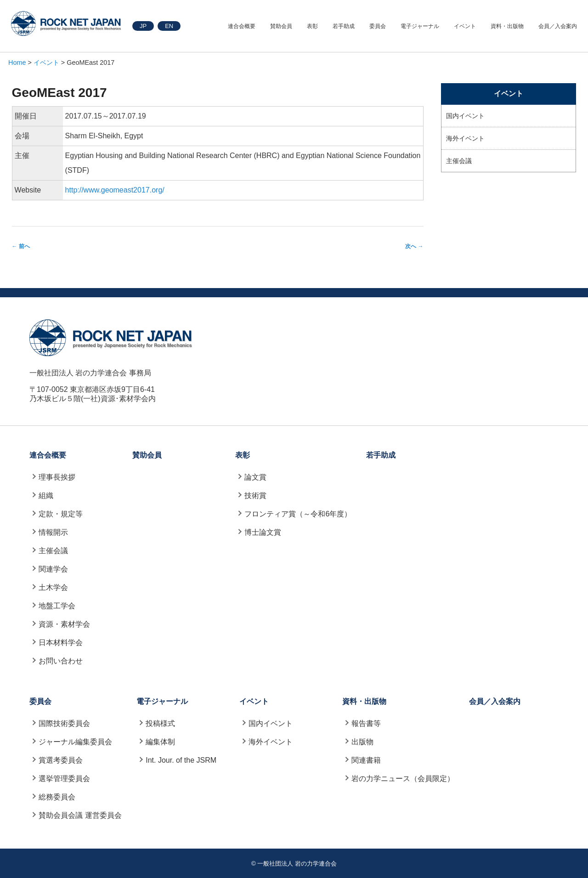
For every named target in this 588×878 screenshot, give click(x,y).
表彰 (312, 26)
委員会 (378, 26)
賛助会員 (281, 26)
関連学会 (53, 569)
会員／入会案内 (558, 26)
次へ (414, 246)
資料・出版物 (507, 26)
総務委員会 (57, 797)
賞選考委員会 (61, 760)
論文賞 (255, 477)
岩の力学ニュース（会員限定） (403, 779)
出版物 (362, 742)
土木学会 (53, 587)
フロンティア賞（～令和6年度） (298, 514)
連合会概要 (242, 26)
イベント (465, 26)
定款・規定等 (61, 514)
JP (143, 26)
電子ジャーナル (420, 26)
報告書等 (366, 723)
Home (17, 62)
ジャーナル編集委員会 (75, 742)
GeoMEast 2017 (59, 93)
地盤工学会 (57, 606)
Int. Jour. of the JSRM (181, 760)
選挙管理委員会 (64, 779)
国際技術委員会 (64, 723)
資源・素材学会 (64, 624)
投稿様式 (160, 723)
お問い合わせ (61, 661)
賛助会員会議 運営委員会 (80, 815)
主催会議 (459, 161)
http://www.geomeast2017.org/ (115, 190)
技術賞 (255, 496)
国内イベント (465, 116)
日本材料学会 (61, 643)
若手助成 (344, 26)
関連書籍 (366, 760)
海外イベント (465, 138)
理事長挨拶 (57, 477)
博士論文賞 (263, 532)
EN (169, 26)
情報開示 (53, 532)
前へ (21, 246)
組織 (46, 496)
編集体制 (160, 742)
